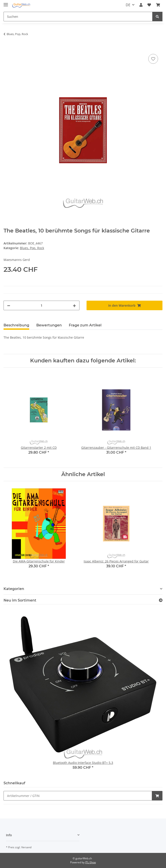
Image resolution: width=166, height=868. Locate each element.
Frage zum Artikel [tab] (85, 325)
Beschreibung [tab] (16, 325)
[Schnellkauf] (78, 796)
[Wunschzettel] (149, 5)
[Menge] (41, 305)
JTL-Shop (91, 862)
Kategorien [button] (14, 589)
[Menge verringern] (9, 305)
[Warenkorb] (158, 5)
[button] (141, 5)
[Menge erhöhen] (74, 305)
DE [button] (128, 5)
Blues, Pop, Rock (32, 248)
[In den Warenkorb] (7, 48)
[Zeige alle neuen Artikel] (161, 600)
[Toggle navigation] (6, 3)
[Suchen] (78, 17)
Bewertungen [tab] (49, 325)
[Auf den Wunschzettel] (153, 59)
